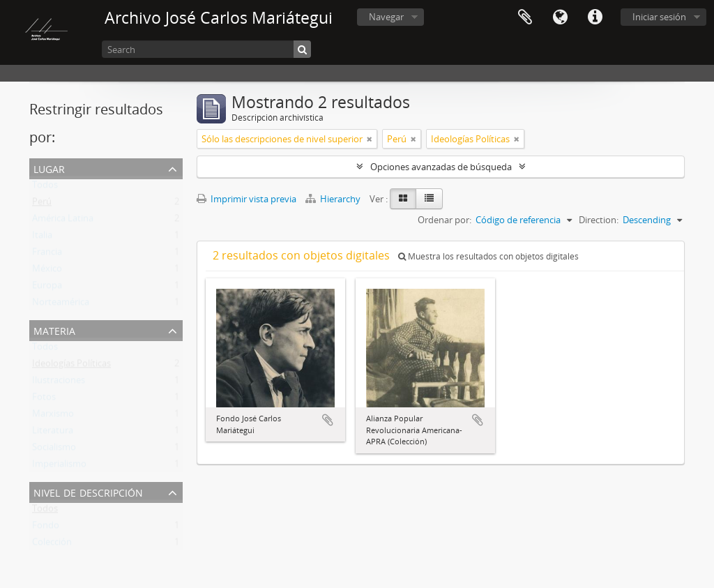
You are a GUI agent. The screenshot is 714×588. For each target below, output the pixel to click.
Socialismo (54, 450)
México (47, 271)
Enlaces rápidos (595, 17)
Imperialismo (59, 467)
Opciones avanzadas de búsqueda (441, 167)
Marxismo (53, 416)
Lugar (49, 168)
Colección (52, 545)
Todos (45, 188)
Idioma (560, 17)
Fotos (44, 400)
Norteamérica (61, 305)
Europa (47, 288)
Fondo (46, 528)
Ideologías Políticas (71, 366)
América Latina (63, 221)
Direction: (599, 220)
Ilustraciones (59, 383)
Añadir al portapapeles (328, 420)
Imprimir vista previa (246, 199)
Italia (42, 238)
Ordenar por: (445, 220)
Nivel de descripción (88, 491)
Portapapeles (525, 17)
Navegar (386, 17)
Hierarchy (334, 199)
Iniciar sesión (659, 17)
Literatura (53, 433)
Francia (47, 255)
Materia (54, 330)
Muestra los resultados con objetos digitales (488, 256)
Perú (42, 204)
